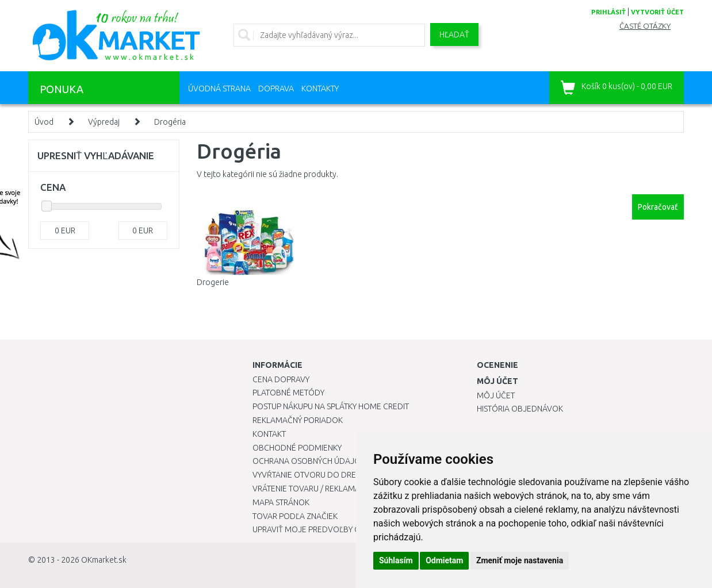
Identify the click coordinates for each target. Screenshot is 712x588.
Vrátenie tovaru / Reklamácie (312, 489)
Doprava (276, 89)
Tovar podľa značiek (295, 516)
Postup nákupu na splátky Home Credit (331, 406)
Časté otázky (645, 26)
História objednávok (520, 409)
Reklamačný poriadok (298, 420)
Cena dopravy (281, 379)
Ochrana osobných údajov (309, 461)
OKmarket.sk (104, 560)
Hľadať (454, 34)
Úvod (44, 122)
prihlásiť (608, 12)
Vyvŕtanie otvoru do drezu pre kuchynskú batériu (355, 475)
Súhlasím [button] (396, 560)
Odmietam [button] (444, 560)
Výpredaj (104, 122)
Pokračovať (658, 207)
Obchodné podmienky (297, 448)
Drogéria (170, 122)
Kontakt (269, 434)
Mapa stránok (281, 502)
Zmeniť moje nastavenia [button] (520, 560)
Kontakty (320, 89)
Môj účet (496, 395)
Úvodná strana (219, 89)
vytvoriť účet (657, 12)
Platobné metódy (288, 393)
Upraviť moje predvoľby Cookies (320, 529)
